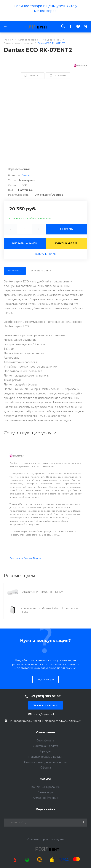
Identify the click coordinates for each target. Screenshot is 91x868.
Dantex (26, 175)
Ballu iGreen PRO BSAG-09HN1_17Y (42, 592)
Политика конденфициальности (45, 762)
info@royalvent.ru (46, 714)
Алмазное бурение (45, 798)
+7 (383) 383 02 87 (46, 696)
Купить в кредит (66, 243)
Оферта (46, 768)
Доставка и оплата (46, 746)
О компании (46, 732)
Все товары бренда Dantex (25, 558)
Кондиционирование (45, 787)
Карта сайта (46, 809)
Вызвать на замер (25, 243)
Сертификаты (45, 741)
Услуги (45, 779)
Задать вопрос (45, 679)
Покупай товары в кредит (46, 757)
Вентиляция (45, 792)
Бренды (46, 751)
